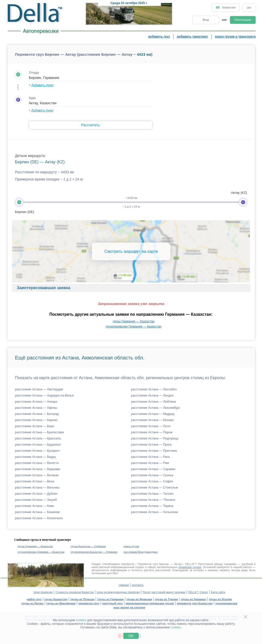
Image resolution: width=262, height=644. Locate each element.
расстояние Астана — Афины (36, 408)
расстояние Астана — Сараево (153, 469)
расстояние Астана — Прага (151, 445)
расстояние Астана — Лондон (152, 396)
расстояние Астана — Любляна (153, 402)
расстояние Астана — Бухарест (38, 451)
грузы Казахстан (56, 599)
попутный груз (112, 603)
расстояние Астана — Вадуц (36, 457)
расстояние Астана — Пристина (154, 451)
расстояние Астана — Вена (35, 481)
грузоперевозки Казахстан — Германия (94, 552)
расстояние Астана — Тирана (152, 506)
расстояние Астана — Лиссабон (154, 389)
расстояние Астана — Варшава (38, 469)
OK (131, 636)
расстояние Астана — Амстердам (39, 389)
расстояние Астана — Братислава (40, 432)
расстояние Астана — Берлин (36, 420)
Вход (206, 20)
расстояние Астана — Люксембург (156, 408)
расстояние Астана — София (152, 481)
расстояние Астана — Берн (35, 426)
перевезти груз (89, 603)
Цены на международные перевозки (118, 592)
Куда (32, 98)
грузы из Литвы (32, 603)
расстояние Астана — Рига (150, 457)
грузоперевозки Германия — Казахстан (134, 326)
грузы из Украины (193, 599)
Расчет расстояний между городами (164, 592)
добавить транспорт (192, 37)
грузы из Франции (139, 599)
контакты (138, 585)
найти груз (34, 599)
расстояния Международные (141, 552)
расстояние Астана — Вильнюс (37, 488)
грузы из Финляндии (61, 603)
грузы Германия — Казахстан (133, 321)
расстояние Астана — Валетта (37, 463)
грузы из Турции (167, 599)
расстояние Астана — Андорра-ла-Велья (44, 396)
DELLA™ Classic (198, 592)
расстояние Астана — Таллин (152, 494)
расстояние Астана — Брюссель (38, 438)
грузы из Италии (220, 599)
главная (124, 585)
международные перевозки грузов (150, 603)
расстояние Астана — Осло (151, 426)
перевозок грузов (190, 567)
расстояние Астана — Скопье (152, 475)
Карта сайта (218, 592)
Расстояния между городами (217, 564)
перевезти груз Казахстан (195, 603)
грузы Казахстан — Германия (88, 546)
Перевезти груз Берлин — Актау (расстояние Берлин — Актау (74, 54)
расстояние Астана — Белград (37, 414)
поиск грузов (131, 546)
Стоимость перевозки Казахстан (75, 592)
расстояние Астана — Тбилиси (153, 500)
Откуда (34, 73)
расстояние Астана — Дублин (36, 494)
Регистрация (243, 20)
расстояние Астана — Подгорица (155, 438)
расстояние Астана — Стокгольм (154, 488)
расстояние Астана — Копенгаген (39, 518)
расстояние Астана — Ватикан (37, 475)
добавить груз (159, 37)
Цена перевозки (43, 592)
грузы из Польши (82, 599)
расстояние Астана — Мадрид (153, 414)
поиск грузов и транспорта (235, 37)
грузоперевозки (226, 603)
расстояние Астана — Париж (152, 432)
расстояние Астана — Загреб (36, 500)
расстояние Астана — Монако (152, 420)
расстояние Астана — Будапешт (38, 445)
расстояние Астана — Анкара (36, 402)
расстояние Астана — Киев (35, 506)
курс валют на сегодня (129, 607)
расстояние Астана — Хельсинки (155, 512)
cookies (81, 620)
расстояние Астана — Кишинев (37, 512)
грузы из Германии (110, 599)
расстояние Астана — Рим (150, 463)
